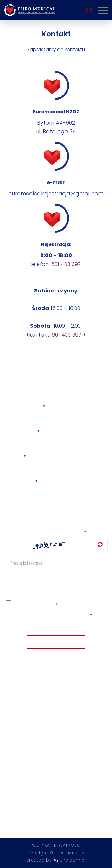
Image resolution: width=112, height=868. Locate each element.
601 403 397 (66, 264)
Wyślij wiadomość (56, 642)
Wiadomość (21, 482)
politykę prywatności (62, 616)
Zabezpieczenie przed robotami (46, 533)
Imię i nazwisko (25, 407)
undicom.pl (70, 860)
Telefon (15, 457)
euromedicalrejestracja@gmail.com (56, 193)
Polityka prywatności (56, 845)
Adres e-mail (22, 432)
